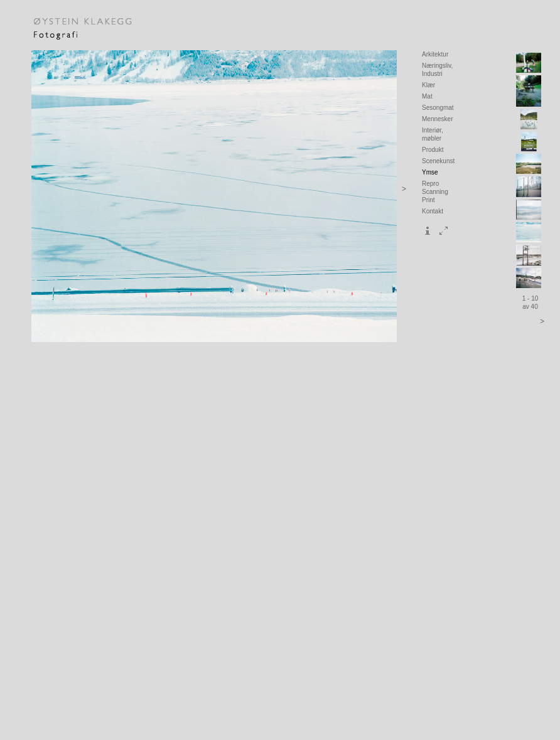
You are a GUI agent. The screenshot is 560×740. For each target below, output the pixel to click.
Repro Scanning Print (435, 192)
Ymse (430, 172)
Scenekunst (438, 161)
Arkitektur (435, 54)
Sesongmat (438, 108)
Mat (427, 96)
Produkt (433, 150)
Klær (428, 85)
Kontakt (433, 211)
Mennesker (437, 119)
